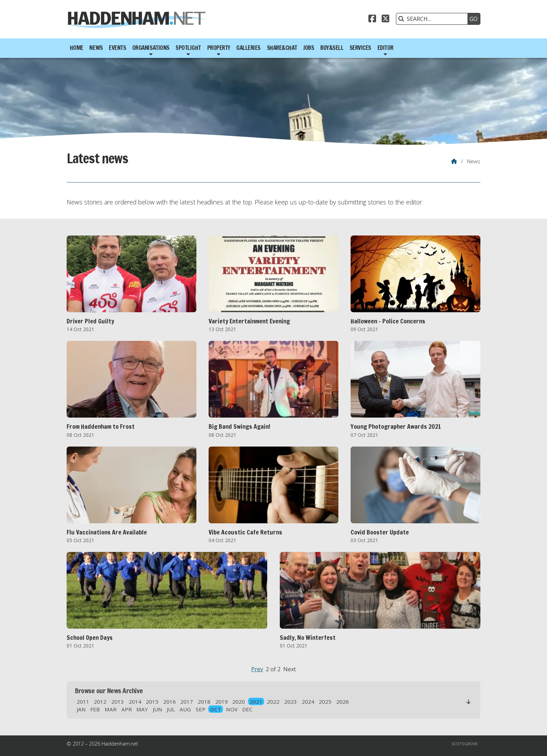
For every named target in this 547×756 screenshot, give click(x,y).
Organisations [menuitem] (151, 48)
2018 (204, 702)
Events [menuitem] (117, 48)
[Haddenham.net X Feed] (385, 20)
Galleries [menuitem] (248, 48)
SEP (201, 709)
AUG (185, 709)
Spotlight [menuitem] (188, 48)
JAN (81, 709)
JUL (171, 709)
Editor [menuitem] (385, 48)
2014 (135, 702)
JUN (158, 709)
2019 (222, 702)
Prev (257, 669)
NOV (232, 709)
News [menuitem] (96, 48)
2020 (239, 702)
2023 (291, 702)
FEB (95, 709)
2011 (83, 702)
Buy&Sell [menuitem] (332, 48)
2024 (308, 702)
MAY (142, 709)
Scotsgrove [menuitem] (464, 744)
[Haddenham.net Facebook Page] (372, 20)
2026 (343, 702)
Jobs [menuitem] (309, 48)
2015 (152, 702)
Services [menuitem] (360, 48)
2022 (273, 702)
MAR (111, 709)
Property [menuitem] (219, 48)
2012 (100, 702)
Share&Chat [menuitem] (282, 48)
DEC (247, 709)
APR (127, 709)
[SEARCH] (434, 19)
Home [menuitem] (77, 48)
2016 (170, 702)
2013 (118, 702)
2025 (325, 702)
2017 (187, 702)
